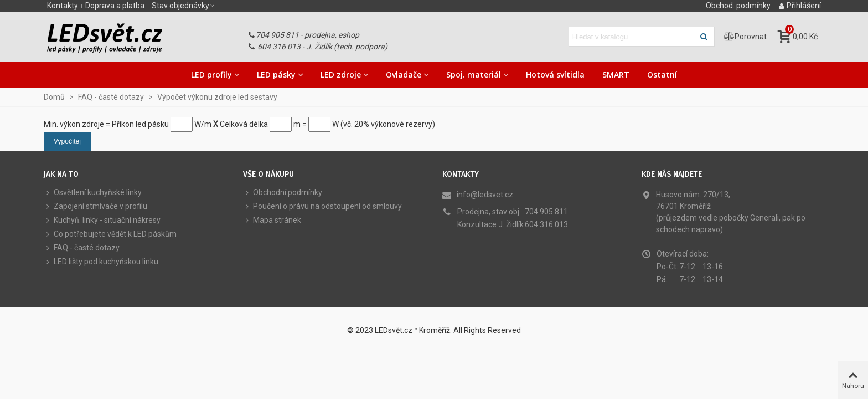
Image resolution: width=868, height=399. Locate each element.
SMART (616, 75)
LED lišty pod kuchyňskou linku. (102, 262)
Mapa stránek (272, 220)
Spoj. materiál (474, 75)
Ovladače (404, 75)
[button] (184, 6)
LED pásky (276, 75)
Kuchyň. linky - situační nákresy (102, 220)
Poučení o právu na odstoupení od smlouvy (322, 206)
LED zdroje (341, 75)
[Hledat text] (632, 37)
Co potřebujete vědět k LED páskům (110, 234)
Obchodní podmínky (283, 193)
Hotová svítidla (555, 75)
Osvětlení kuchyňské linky (93, 193)
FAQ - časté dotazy (82, 248)
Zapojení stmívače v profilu (95, 206)
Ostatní (662, 75)
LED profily (211, 75)
